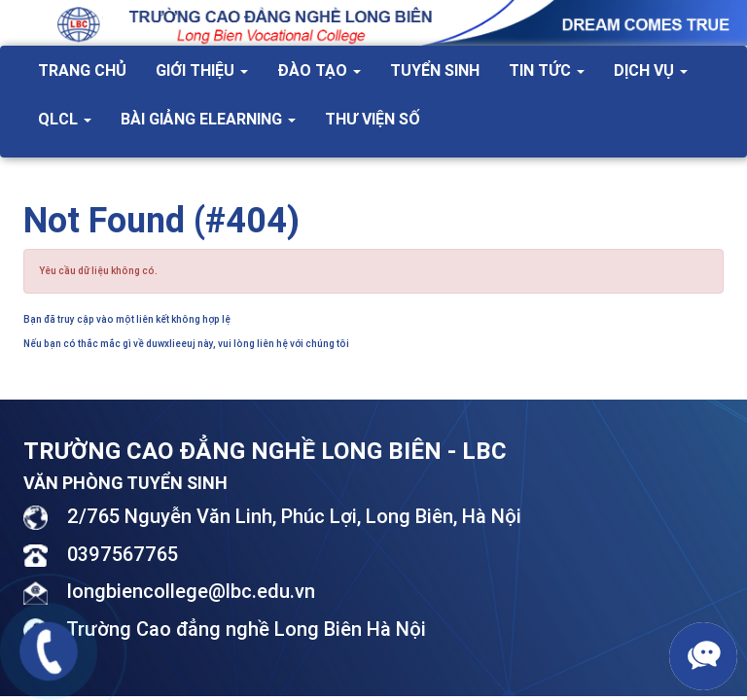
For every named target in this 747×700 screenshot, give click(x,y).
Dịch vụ (651, 70)
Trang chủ (82, 70)
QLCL (65, 119)
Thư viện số (373, 119)
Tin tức (547, 70)
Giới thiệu (202, 70)
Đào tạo (319, 70)
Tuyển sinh (435, 70)
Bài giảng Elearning (208, 119)
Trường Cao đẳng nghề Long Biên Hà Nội (246, 629)
